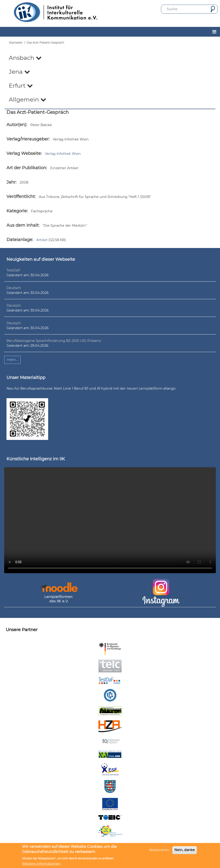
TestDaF (14, 270)
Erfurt (21, 86)
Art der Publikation (26, 168)
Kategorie (17, 211)
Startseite (16, 43)
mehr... (12, 360)
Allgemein (28, 99)
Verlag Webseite (24, 153)
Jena (19, 72)
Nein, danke (185, 850)
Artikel (42, 240)
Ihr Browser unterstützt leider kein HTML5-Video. (110, 520)
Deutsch (14, 288)
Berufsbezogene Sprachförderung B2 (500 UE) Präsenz (54, 341)
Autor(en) (16, 125)
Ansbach (25, 58)
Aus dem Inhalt (22, 225)
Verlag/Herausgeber (28, 139)
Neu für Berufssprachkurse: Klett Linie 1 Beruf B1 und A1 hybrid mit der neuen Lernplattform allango (91, 388)
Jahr (11, 182)
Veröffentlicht (21, 197)
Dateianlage (19, 240)
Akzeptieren (159, 850)
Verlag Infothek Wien (63, 154)
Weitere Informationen (41, 864)
